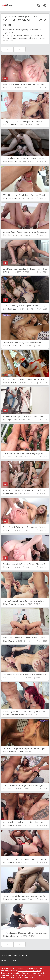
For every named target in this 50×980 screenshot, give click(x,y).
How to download (11, 961)
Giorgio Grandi (11, 198)
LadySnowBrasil (11, 161)
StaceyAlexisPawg (12, 936)
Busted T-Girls (11, 309)
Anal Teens (10, 235)
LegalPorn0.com (16, 35)
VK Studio (9, 88)
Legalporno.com (7, 5)
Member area (20, 955)
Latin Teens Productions (15, 125)
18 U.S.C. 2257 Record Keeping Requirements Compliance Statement (21, 972)
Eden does (9, 493)
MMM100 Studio (11, 383)
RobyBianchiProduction (14, 346)
